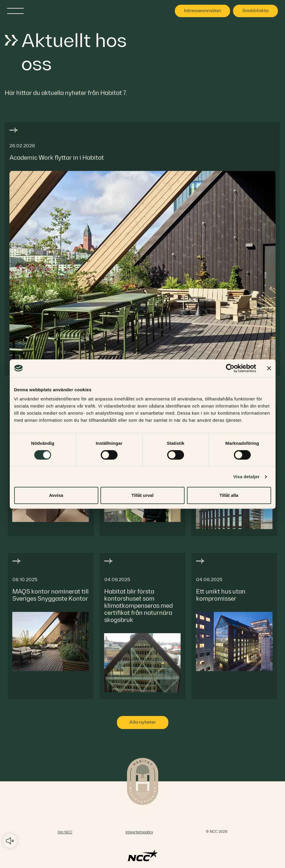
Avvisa (56, 495)
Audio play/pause (10, 841)
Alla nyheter (143, 722)
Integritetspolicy (139, 832)
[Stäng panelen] (269, 368)
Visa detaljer (246, 477)
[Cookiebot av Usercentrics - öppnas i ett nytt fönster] (230, 368)
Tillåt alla (229, 495)
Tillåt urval (142, 495)
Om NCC (65, 832)
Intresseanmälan (202, 11)
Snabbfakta (255, 11)
